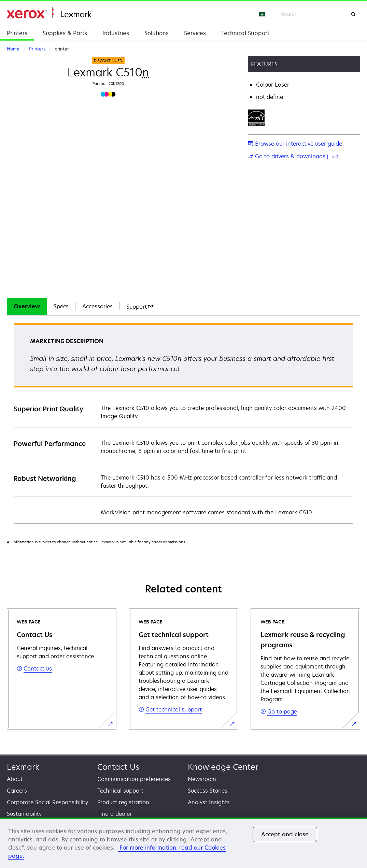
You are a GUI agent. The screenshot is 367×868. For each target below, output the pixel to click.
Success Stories (208, 791)
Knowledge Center (223, 767)
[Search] (353, 14)
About (15, 779)
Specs (61, 306)
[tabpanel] (183, 423)
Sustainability (24, 814)
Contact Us (118, 767)
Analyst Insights (209, 802)
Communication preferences (134, 779)
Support (140, 307)
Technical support (120, 791)
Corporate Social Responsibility (47, 802)
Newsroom (202, 779)
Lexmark (23, 767)
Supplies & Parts (65, 33)
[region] (183, 843)
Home (49, 13)
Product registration (123, 802)
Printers (17, 33)
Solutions (157, 33)
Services (195, 33)
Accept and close (285, 834)
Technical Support (245, 33)
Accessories (97, 306)
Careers (17, 791)
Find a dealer (115, 814)
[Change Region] (263, 14)
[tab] (27, 307)
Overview (27, 306)
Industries (116, 33)
